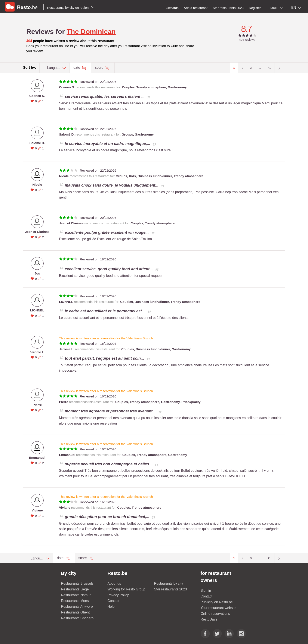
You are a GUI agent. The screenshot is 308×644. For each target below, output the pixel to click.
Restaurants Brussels (77, 583)
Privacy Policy (118, 595)
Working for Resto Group (127, 589)
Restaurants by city (169, 583)
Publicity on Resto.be (217, 602)
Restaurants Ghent (75, 612)
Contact (113, 601)
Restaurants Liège (75, 589)
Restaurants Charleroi (78, 618)
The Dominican (91, 32)
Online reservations (215, 614)
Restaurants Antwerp (77, 607)
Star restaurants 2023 (170, 589)
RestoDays (209, 619)
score (100, 68)
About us (114, 583)
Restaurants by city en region (71, 8)
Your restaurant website (219, 608)
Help (111, 607)
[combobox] (278, 8)
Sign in (206, 591)
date (77, 68)
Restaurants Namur (76, 595)
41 (269, 68)
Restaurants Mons (75, 601)
